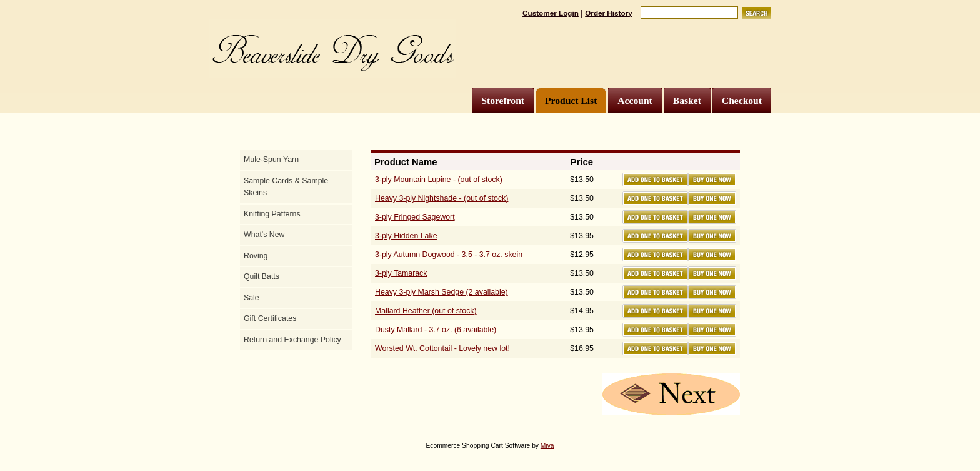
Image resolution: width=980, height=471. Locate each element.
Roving (256, 256)
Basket (687, 100)
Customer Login (551, 13)
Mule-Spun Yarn (271, 160)
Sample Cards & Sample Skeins (286, 187)
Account (635, 100)
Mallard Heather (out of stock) (426, 311)
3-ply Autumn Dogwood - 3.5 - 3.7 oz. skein (449, 255)
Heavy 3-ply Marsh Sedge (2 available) (442, 292)
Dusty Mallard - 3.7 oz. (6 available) (436, 330)
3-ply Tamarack (401, 273)
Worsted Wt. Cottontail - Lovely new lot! (442, 348)
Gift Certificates (270, 318)
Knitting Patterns (272, 214)
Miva (547, 446)
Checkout (742, 100)
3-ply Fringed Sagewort (415, 217)
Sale (252, 298)
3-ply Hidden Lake (406, 236)
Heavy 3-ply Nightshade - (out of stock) (442, 198)
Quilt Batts (262, 276)
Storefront (503, 100)
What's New (264, 235)
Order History (609, 13)
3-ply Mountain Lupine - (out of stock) (439, 180)
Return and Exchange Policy (292, 340)
